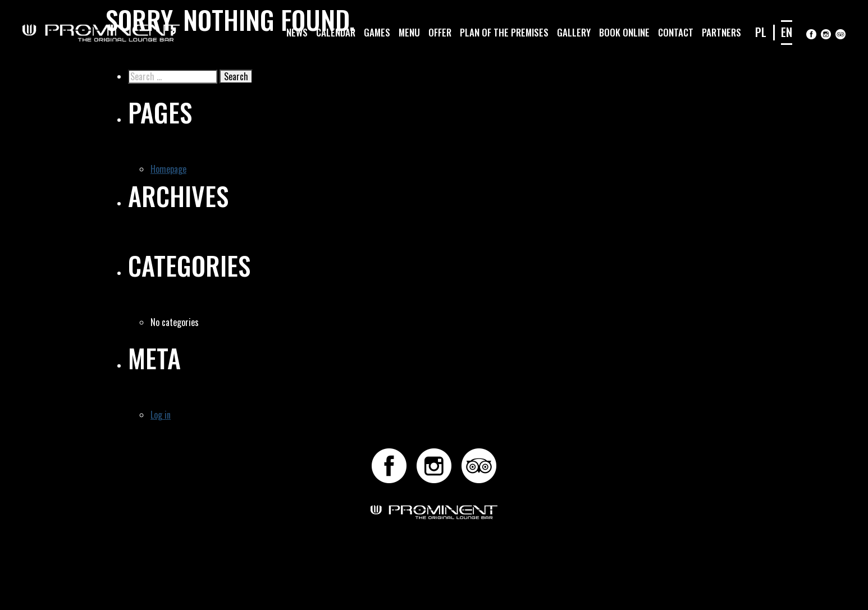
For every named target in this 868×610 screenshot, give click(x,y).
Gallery (574, 32)
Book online (624, 32)
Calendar (336, 32)
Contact (676, 32)
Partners (721, 32)
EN (787, 32)
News (297, 32)
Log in (161, 415)
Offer (440, 32)
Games (377, 32)
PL (761, 32)
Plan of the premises (504, 32)
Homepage (168, 169)
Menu (409, 32)
